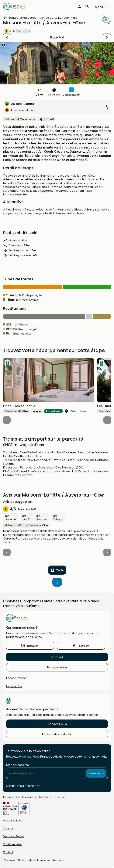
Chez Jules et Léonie (19, 406)
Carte (60, 570)
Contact (57, 657)
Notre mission (57, 667)
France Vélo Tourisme (51, 860)
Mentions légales (13, 836)
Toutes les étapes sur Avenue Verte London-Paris (43, 18)
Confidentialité (12, 844)
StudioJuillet (26, 860)
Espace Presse (16, 678)
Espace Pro (14, 686)
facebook (84, 646)
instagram (33, 646)
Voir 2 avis (23, 31)
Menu (99, 7)
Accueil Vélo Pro (13, 821)
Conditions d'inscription (23, 786)
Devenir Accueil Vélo (57, 734)
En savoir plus (57, 724)
